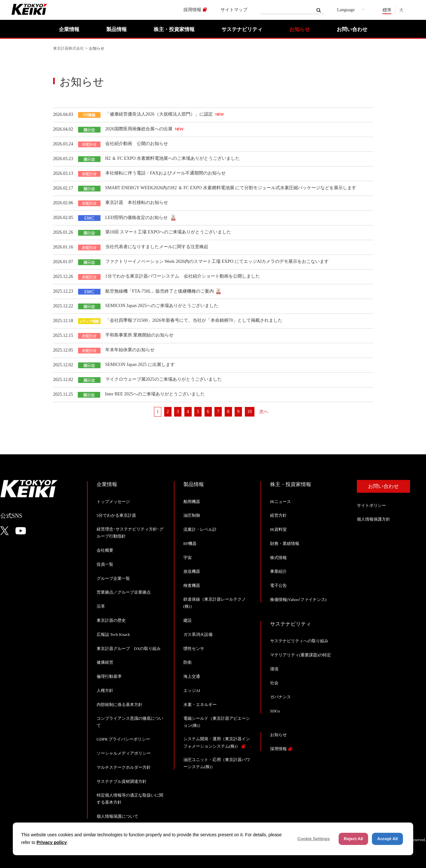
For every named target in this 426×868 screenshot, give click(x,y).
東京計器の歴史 (111, 620)
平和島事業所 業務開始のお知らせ (140, 335)
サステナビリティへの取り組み (299, 641)
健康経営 (105, 662)
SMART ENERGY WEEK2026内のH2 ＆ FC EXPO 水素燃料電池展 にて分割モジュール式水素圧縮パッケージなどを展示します (231, 188)
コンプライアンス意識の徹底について (130, 722)
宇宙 (188, 558)
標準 (387, 10)
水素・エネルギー (200, 705)
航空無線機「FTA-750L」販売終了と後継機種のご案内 (160, 291)
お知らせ (300, 29)
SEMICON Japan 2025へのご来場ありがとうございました (162, 306)
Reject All (353, 839)
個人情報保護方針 (374, 519)
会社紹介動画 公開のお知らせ (137, 144)
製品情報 (117, 29)
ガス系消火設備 (198, 634)
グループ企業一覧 (113, 578)
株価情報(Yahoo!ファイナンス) (298, 600)
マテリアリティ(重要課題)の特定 (301, 655)
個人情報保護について (117, 816)
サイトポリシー (371, 505)
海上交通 (192, 676)
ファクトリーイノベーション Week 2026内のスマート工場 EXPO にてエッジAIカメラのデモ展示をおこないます (217, 261)
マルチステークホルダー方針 (124, 767)
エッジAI (192, 690)
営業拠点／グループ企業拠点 (124, 592)
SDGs (275, 711)
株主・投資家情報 (174, 29)
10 (250, 412)
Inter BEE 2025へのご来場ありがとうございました (155, 394)
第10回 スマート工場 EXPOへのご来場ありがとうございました (168, 232)
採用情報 (192, 10)
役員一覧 (105, 564)
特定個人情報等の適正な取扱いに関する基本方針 (130, 799)
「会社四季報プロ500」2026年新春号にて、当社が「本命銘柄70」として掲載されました (194, 320)
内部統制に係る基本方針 (120, 705)
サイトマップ (234, 10)
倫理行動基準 (109, 676)
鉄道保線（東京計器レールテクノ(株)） (215, 603)
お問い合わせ (352, 29)
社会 (274, 683)
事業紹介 (278, 571)
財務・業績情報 (285, 544)
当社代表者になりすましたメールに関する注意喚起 (157, 247)
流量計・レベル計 (200, 529)
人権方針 (105, 690)
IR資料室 (278, 529)
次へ (264, 412)
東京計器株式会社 (68, 48)
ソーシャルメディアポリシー (124, 753)
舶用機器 (192, 502)
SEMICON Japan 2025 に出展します (140, 365)
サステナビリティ (242, 29)
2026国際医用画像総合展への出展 (140, 129)
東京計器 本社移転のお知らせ (137, 203)
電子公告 (278, 585)
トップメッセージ (113, 502)
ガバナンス (281, 697)
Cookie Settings (313, 839)
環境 (274, 669)
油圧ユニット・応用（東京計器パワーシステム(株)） (217, 763)
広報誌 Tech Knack (113, 634)
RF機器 (190, 544)
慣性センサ (194, 649)
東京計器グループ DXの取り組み (129, 649)
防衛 (188, 662)
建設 (188, 620)
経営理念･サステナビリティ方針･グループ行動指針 (130, 533)
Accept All (387, 839)
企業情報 (69, 29)
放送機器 (192, 571)
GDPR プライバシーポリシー (124, 739)
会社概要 (105, 550)
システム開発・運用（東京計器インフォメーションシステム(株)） (217, 742)
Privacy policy (52, 842)
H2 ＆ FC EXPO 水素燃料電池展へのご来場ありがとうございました (173, 158)
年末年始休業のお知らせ (130, 350)
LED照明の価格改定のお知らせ (137, 218)
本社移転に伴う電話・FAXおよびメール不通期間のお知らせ (166, 173)
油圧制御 (192, 515)
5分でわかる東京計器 (117, 515)
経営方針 (278, 515)
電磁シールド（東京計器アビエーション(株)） (217, 722)
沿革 (101, 606)
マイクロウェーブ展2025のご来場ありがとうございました (164, 379)
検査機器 (192, 585)
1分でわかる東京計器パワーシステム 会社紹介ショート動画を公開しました (183, 276)
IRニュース (281, 502)
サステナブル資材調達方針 (122, 781)
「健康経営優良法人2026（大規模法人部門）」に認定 (160, 114)
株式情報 (278, 558)
